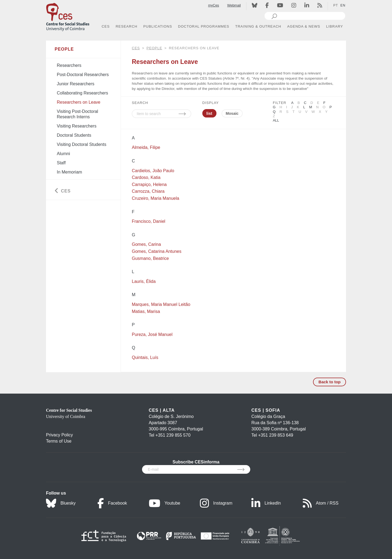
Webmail (234, 5)
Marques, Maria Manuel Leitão (161, 304)
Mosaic (232, 113)
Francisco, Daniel (149, 221)
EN (343, 5)
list (209, 113)
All (276, 120)
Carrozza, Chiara (148, 191)
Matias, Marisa (146, 311)
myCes (213, 5)
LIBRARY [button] (335, 26)
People (154, 48)
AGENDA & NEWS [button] (304, 26)
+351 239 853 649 (276, 435)
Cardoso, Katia (146, 177)
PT (336, 5)
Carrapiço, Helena (149, 184)
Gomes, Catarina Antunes (157, 251)
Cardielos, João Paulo (153, 171)
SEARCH (140, 103)
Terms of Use (59, 441)
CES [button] (106, 26)
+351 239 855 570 (173, 435)
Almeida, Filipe (146, 147)
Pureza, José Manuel (152, 334)
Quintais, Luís (145, 357)
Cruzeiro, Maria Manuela (155, 198)
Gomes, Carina (146, 244)
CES (136, 48)
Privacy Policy (60, 435)
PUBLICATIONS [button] (158, 26)
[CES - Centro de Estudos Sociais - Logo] (68, 16)
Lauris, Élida (144, 281)
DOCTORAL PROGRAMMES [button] (204, 26)
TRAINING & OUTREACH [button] (258, 26)
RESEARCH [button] (126, 26)
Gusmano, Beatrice (150, 258)
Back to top (330, 382)
